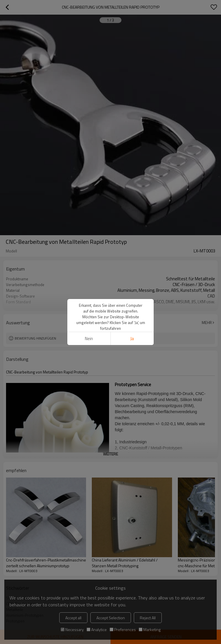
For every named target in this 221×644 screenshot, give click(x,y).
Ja (132, 339)
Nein (89, 339)
